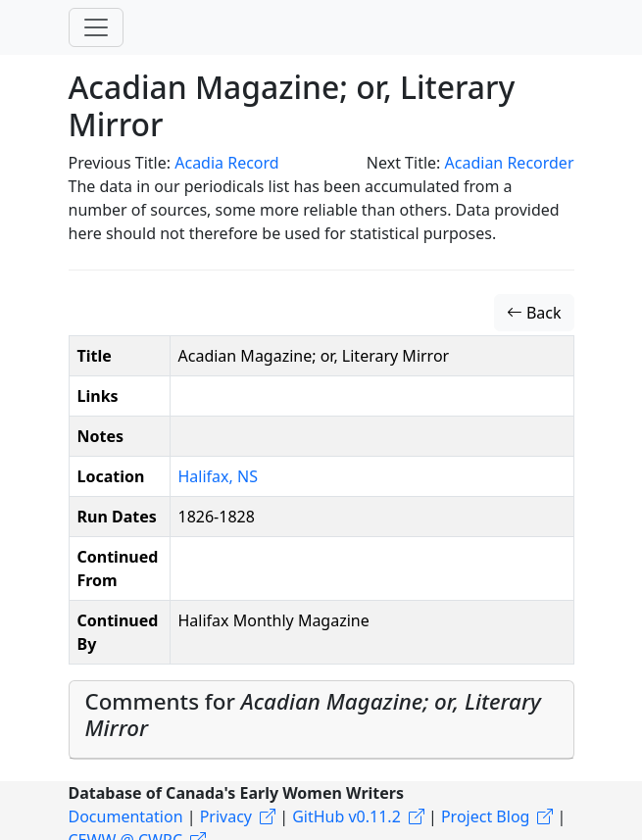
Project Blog (485, 816)
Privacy (226, 816)
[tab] (321, 720)
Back (534, 313)
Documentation (126, 816)
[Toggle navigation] (96, 27)
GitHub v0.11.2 (346, 816)
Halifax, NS (218, 476)
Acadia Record (226, 163)
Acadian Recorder (510, 163)
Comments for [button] (313, 715)
